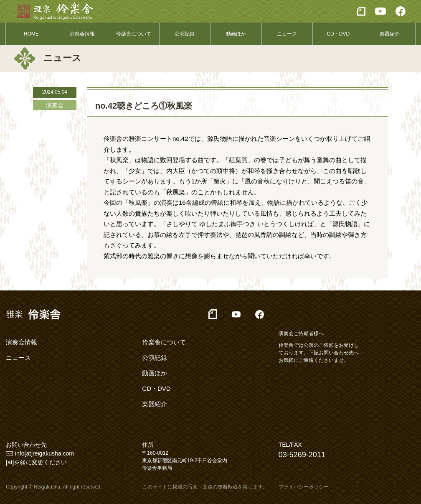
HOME (31, 34)
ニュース (287, 34)
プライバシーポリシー (304, 487)
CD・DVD (338, 34)
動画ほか (236, 34)
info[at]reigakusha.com (44, 453)
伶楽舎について (134, 34)
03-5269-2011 (302, 455)
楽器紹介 (390, 34)
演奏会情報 (82, 34)
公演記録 (185, 34)
